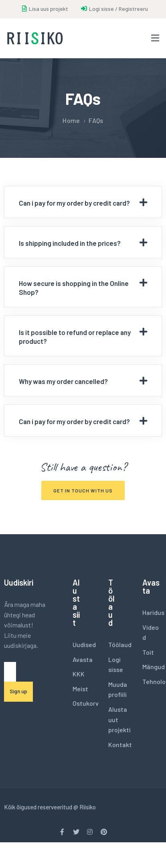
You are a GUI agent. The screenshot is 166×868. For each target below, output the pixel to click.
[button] (83, 490)
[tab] (83, 202)
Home (71, 120)
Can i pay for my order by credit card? (74, 203)
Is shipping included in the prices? (70, 243)
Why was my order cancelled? (63, 381)
